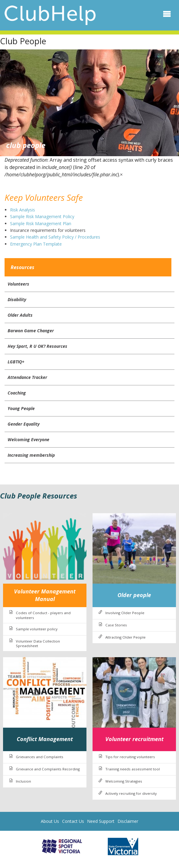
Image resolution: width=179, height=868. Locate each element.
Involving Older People (125, 613)
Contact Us (73, 821)
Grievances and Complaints (40, 757)
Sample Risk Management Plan (41, 223)
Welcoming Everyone (28, 439)
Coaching (17, 393)
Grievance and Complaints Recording (48, 769)
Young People (21, 408)
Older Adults (20, 315)
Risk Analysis (23, 210)
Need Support (101, 821)
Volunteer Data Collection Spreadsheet (38, 644)
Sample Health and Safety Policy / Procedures (56, 237)
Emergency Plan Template (36, 244)
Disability (17, 299)
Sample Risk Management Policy (42, 216)
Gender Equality (24, 424)
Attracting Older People (125, 637)
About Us (50, 821)
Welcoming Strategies (124, 781)
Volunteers (18, 284)
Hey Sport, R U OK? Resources (37, 346)
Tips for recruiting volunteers (130, 757)
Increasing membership (31, 455)
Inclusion (23, 781)
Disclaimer (128, 821)
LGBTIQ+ (16, 362)
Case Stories (116, 625)
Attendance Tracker (27, 377)
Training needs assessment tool (133, 769)
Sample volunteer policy (37, 629)
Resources (23, 267)
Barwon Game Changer (31, 331)
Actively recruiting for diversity (131, 793)
